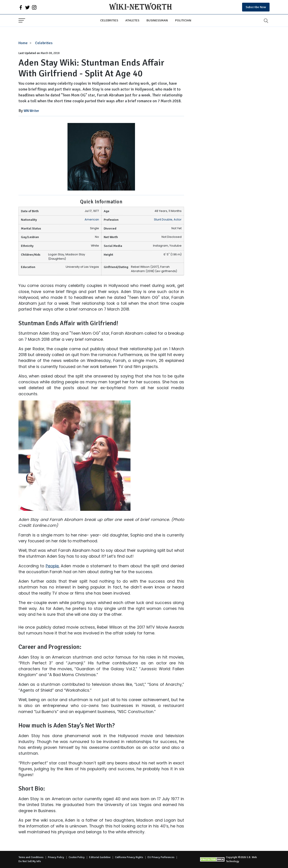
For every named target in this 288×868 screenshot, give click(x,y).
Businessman (157, 20)
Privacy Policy (56, 857)
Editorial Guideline (100, 857)
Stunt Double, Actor (168, 219)
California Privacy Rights (129, 857)
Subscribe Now (256, 7)
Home (23, 43)
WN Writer (31, 111)
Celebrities (109, 20)
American (92, 219)
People (52, 566)
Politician (183, 20)
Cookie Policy (77, 857)
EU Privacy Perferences (161, 857)
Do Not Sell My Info (30, 861)
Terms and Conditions (31, 857)
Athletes (132, 20)
